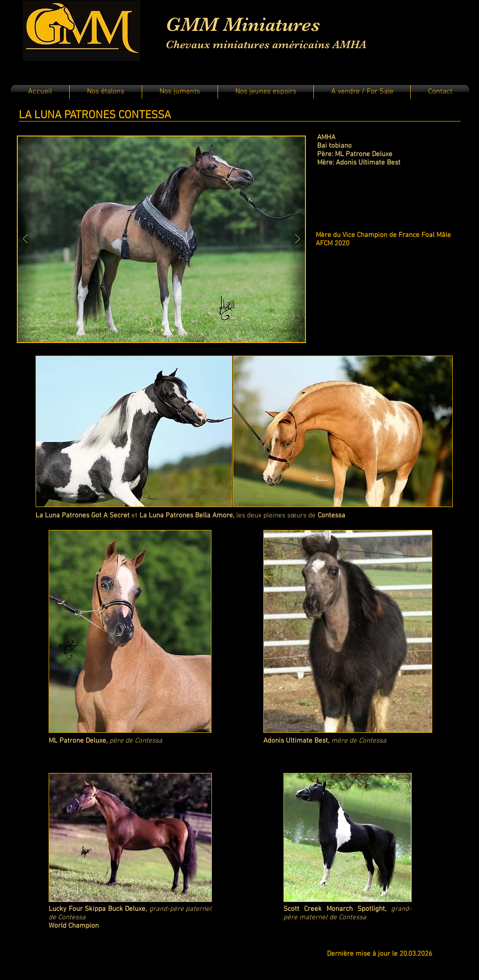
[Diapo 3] (173, 330)
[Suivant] (298, 240)
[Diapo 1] (151, 330)
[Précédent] (25, 240)
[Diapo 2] (162, 330)
